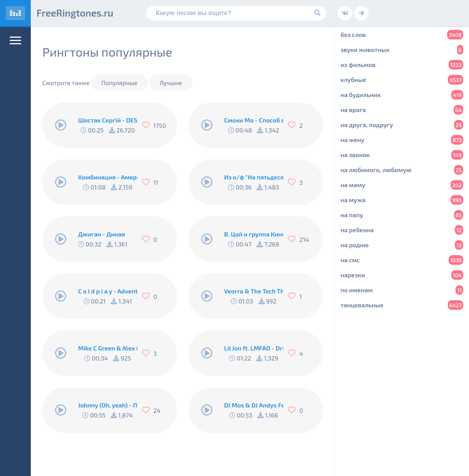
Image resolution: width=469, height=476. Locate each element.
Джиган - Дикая (102, 234)
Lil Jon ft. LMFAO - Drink (254, 348)
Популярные (120, 83)
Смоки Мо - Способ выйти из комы (254, 120)
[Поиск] (236, 13)
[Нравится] (148, 125)
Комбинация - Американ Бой (108, 177)
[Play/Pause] (61, 125)
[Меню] (15, 40)
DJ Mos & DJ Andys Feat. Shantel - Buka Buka (254, 405)
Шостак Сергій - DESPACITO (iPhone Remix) (108, 120)
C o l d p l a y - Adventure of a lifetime (108, 291)
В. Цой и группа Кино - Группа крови (254, 234)
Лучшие (171, 83)
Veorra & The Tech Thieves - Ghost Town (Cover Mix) (254, 291)
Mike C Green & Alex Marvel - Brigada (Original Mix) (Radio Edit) (108, 348)
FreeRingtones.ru (75, 13)
